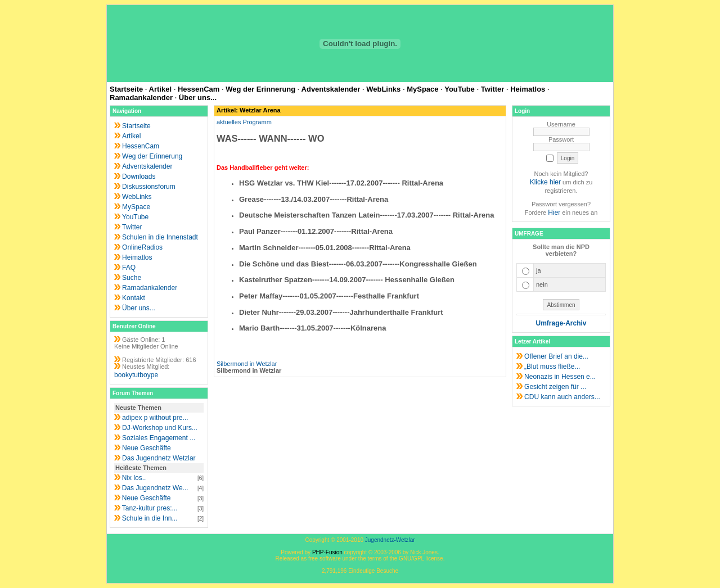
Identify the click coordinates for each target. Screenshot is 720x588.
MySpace (422, 89)
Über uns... (198, 98)
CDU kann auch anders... (562, 397)
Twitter (493, 89)
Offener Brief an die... (556, 356)
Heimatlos (528, 89)
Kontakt (134, 298)
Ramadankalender (141, 98)
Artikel (160, 89)
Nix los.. (134, 478)
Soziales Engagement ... (159, 438)
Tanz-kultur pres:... (150, 508)
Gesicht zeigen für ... (555, 387)
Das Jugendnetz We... (155, 488)
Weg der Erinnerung (260, 89)
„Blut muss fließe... (552, 367)
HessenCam (199, 89)
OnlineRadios (142, 247)
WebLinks (383, 89)
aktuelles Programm (244, 122)
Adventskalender (331, 89)
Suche (132, 278)
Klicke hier (545, 182)
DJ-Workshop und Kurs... (160, 428)
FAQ (129, 268)
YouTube (460, 89)
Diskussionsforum (149, 187)
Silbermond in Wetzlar (247, 364)
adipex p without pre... (155, 418)
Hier (554, 212)
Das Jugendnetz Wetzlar (159, 458)
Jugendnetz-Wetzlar (390, 540)
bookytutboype (136, 375)
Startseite (126, 89)
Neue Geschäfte (147, 448)
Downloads (139, 177)
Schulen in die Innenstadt (160, 237)
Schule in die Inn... (150, 518)
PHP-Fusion (327, 552)
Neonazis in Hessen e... (560, 377)
